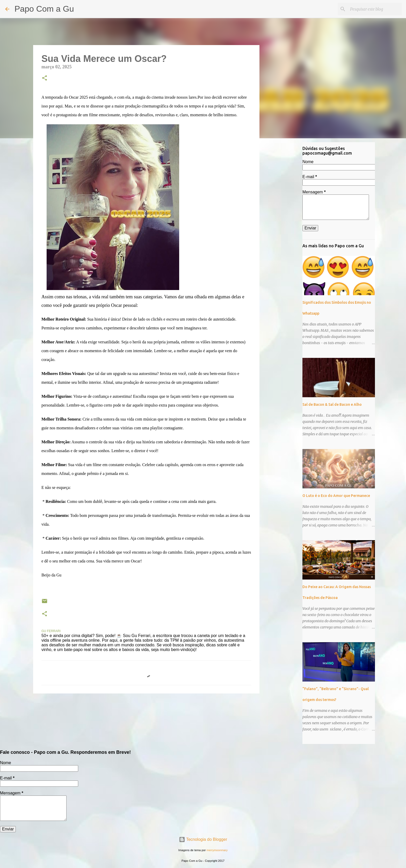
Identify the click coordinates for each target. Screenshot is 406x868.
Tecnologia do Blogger (203, 839)
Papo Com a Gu (44, 9)
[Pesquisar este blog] (375, 9)
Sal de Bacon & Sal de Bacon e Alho (332, 404)
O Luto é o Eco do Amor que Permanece (336, 496)
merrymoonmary (217, 850)
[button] (45, 79)
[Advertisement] (286, 224)
